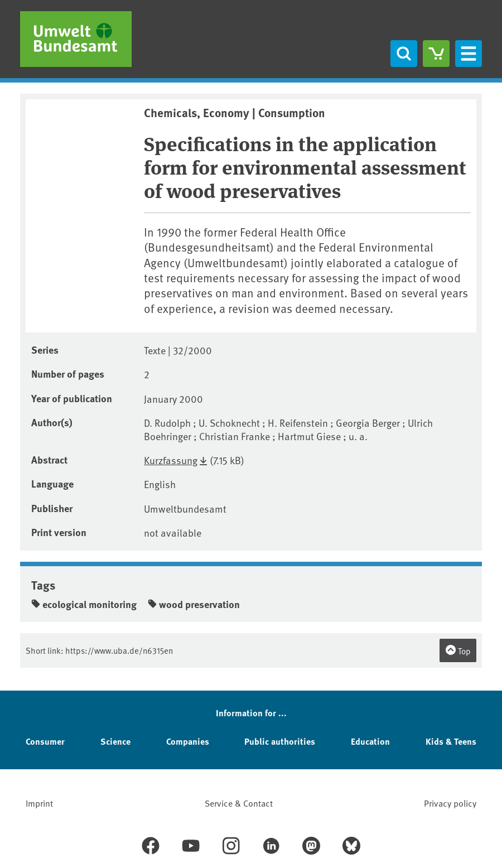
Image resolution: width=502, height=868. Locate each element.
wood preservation (194, 604)
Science (115, 741)
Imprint (39, 803)
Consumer (45, 741)
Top (458, 650)
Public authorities (280, 741)
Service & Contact (239, 803)
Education (370, 741)
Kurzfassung (171, 460)
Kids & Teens (451, 741)
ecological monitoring (84, 604)
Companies (188, 741)
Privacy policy (450, 803)
